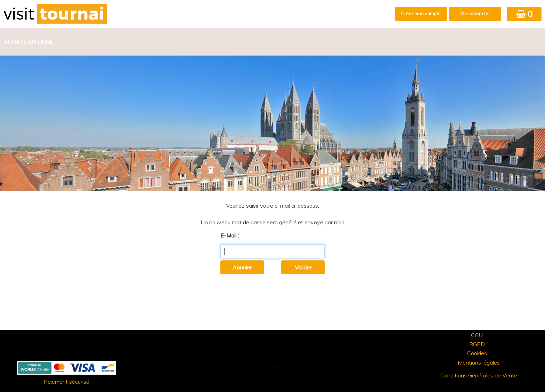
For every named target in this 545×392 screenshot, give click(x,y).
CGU (477, 335)
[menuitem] (29, 42)
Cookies (477, 353)
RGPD (477, 344)
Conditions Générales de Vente (479, 375)
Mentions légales (479, 362)
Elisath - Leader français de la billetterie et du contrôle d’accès (273, 372)
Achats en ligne (28, 42)
